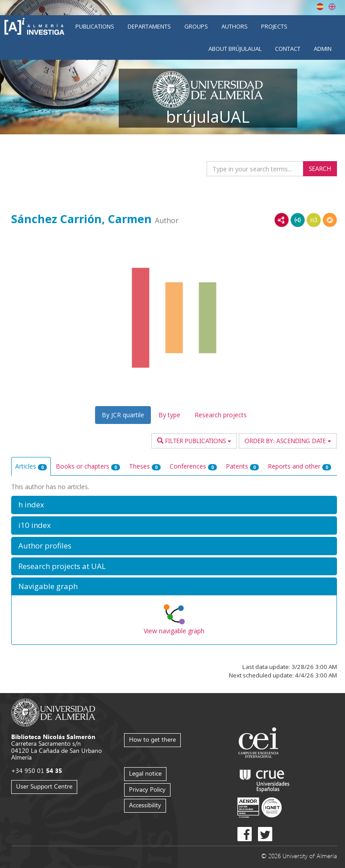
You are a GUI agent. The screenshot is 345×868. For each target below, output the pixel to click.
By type (169, 415)
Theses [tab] (145, 466)
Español (320, 7)
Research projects (221, 415)
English (332, 7)
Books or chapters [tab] (88, 466)
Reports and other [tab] (299, 466)
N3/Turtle (314, 220)
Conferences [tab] (193, 466)
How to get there (152, 739)
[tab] (174, 505)
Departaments (149, 26)
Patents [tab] (242, 466)
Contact (288, 49)
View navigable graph (174, 631)
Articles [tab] (31, 466)
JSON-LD (298, 220)
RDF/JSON (330, 220)
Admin (323, 49)
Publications (95, 26)
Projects (274, 26)
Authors (235, 26)
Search (320, 168)
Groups (196, 26)
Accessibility (145, 805)
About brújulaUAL (235, 49)
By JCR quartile (123, 415)
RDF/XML (282, 220)
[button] (174, 505)
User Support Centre (44, 786)
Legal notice (145, 773)
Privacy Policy (147, 789)
